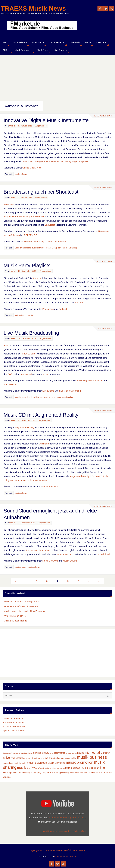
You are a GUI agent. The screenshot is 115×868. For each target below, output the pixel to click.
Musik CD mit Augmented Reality (41, 415)
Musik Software (50, 487)
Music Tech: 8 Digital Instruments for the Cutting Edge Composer (55, 161)
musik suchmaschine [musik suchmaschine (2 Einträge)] (57, 768)
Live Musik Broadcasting (31, 333)
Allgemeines (41, 126)
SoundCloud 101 (65, 554)
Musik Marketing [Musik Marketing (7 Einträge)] (56, 763)
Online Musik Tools (32, 168)
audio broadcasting (23, 248)
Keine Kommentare (103, 116)
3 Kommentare (105, 329)
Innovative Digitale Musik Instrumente (46, 120)
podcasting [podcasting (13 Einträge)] (53, 772)
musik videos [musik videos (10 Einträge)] (89, 768)
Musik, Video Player (57, 242)
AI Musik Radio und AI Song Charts (21, 602)
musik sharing (21, 567)
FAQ (10, 374)
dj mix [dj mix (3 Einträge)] (30, 753)
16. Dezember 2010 (27, 338)
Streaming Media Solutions (90, 380)
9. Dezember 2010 (27, 420)
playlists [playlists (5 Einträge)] (41, 773)
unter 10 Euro (29, 354)
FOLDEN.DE (31, 235)
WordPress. (72, 857)
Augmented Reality (25, 427)
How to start (26, 374)
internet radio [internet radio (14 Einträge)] (93, 753)
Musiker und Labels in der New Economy (24, 611)
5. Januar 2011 (25, 126)
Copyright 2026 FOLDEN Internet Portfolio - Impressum (57, 850)
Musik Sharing (70, 561)
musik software (21, 174)
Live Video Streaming (33, 242)
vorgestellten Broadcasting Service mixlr (24, 217)
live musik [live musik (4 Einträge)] (27, 758)
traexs (12, 126)
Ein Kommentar (105, 261)
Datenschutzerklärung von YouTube (67, 818)
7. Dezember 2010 (27, 523)
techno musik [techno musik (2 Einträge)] (98, 773)
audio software (38, 248)
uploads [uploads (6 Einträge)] (108, 773)
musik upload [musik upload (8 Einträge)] (73, 768)
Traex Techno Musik (13, 718)
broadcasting (51, 248)
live (28, 397)
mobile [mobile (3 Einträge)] (74, 758)
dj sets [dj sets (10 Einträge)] (45, 753)
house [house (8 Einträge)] (81, 753)
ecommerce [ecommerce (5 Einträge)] (59, 753)
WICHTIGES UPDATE (15, 616)
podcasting (19, 315)
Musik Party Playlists (27, 266)
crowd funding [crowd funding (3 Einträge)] (21, 753)
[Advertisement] (57, 77)
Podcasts (63, 309)
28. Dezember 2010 (27, 271)
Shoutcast (9, 204)
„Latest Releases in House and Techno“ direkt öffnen (63, 831)
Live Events (48, 391)
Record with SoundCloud (39, 550)
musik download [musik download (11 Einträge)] (37, 763)
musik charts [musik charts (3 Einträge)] (8, 763)
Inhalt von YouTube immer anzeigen (59, 822)
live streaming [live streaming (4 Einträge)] (38, 758)
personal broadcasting (67, 248)
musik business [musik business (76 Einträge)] (92, 757)
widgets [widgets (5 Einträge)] (7, 777)
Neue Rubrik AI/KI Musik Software (21, 606)
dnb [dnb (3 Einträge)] (52, 753)
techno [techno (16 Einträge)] (88, 772)
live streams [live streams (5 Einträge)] (51, 758)
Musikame (44, 444)
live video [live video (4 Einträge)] (61, 758)
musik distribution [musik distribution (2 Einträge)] (20, 763)
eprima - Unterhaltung (14, 731)
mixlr (6, 346)
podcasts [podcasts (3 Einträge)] (64, 773)
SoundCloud (103, 554)
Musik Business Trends (15, 621)
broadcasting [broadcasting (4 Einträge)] (9, 753)
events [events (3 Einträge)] (68, 753)
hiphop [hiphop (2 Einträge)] (74, 753)
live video (35, 397)
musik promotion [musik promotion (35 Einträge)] (80, 762)
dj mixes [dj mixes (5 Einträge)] (37, 753)
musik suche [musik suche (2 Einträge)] (45, 768)
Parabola (59, 857)
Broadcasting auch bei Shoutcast (41, 192)
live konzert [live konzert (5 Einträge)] (16, 758)
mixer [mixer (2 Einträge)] (68, 758)
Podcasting (48, 309)
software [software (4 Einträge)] (79, 773)
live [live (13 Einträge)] (8, 758)
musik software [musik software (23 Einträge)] (28, 768)
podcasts (29, 315)
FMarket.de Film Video (15, 726)
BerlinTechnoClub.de (14, 722)
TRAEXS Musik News (33, 8)
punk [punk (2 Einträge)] (70, 773)
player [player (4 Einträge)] (34, 773)
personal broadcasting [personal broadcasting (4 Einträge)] (20, 773)
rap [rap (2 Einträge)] (73, 773)
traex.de (37, 278)
